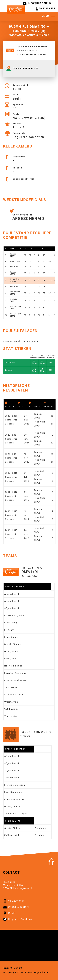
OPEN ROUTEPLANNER (22, 68)
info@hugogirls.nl (39, 3)
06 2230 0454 (45, 9)
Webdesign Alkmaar (38, 972)
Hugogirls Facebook (18, 919)
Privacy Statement (13, 968)
